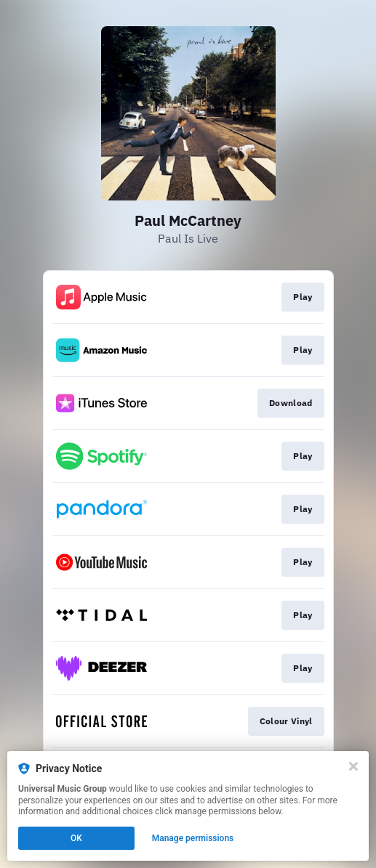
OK (76, 838)
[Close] (353, 766)
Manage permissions (193, 838)
